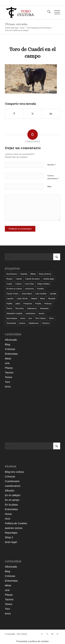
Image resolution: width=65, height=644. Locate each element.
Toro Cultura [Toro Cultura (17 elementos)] (40, 318)
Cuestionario (12, 481)
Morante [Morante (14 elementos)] (52, 299)
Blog (7, 344)
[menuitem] (47, 12)
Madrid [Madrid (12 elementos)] (34, 299)
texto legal (11, 542)
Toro (7, 382)
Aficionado (11, 340)
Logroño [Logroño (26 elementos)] (10, 299)
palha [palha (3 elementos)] (18, 304)
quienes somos (14, 528)
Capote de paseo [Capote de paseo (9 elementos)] (32, 279)
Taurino (9, 372)
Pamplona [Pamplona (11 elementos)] (28, 304)
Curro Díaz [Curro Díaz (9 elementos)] (29, 284)
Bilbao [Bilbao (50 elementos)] (33, 274)
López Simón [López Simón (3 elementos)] (22, 299)
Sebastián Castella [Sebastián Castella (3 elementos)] (14, 313)
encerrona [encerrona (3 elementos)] (29, 289)
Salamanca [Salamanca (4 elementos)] (32, 308)
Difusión (10, 490)
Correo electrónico (53, 177)
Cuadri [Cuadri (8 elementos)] (9, 284)
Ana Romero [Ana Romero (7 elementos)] (12, 274)
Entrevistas (11, 354)
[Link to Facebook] (47, 634)
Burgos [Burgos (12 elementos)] (9, 279)
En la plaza (11, 505)
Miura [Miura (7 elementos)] (43, 299)
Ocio (8, 519)
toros (8, 386)
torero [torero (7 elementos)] (23, 318)
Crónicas (10, 349)
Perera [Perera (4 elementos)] (9, 308)
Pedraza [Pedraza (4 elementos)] (48, 304)
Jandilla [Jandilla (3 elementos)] (53, 294)
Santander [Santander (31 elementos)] (44, 308)
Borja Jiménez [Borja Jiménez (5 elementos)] (45, 274)
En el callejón (13, 495)
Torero (9, 377)
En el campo (12, 500)
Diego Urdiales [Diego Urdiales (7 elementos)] (44, 284)
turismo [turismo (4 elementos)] (22, 323)
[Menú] (55, 12)
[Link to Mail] (52, 634)
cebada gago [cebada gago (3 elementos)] (49, 279)
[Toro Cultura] (27, 12)
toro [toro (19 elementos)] (30, 318)
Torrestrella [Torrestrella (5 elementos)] (11, 323)
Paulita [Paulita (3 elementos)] (38, 304)
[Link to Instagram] (58, 634)
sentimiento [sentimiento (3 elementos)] (31, 313)
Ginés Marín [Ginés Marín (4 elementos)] (27, 294)
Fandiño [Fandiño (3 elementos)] (40, 289)
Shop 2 (9, 537)
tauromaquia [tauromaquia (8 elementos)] (12, 318)
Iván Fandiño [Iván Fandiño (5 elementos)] (41, 294)
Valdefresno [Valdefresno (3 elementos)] (34, 323)
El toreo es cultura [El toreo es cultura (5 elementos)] (14, 289)
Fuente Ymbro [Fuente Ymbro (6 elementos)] (12, 294)
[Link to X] (42, 634)
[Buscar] (47, 12)
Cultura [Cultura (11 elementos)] (18, 284)
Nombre (52, 165)
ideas (8, 358)
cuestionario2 (13, 486)
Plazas (9, 368)
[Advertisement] (32, 416)
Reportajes (11, 533)
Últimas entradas (16, 24)
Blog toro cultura (14, 472)
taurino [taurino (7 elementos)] (42, 313)
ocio (7, 363)
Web (49, 187)
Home (8, 514)
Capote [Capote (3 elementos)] (19, 279)
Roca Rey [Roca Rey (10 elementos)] (20, 308)
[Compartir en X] (33, 114)
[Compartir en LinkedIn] (51, 114)
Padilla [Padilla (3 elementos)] (9, 304)
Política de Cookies (16, 523)
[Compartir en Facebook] (14, 114)
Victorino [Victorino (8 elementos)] (46, 323)
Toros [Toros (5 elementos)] (51, 318)
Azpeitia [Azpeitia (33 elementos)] (24, 274)
